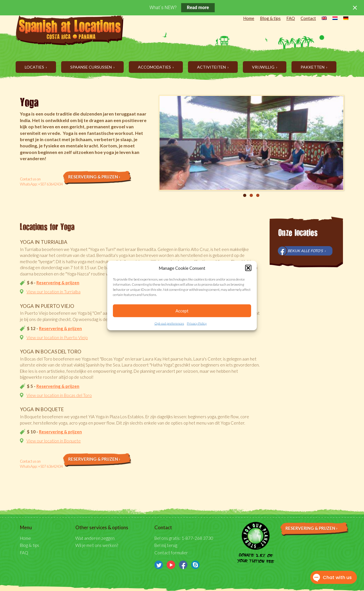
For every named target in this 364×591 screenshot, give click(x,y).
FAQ (291, 18)
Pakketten (313, 67)
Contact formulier (171, 553)
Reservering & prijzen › (94, 177)
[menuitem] (321, 19)
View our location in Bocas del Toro (59, 395)
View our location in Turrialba (53, 292)
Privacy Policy (197, 323)
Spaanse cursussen (91, 67)
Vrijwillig (264, 67)
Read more (198, 8)
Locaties (35, 67)
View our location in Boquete (54, 441)
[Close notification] (355, 8)
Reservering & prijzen (58, 283)
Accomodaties (155, 67)
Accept (182, 311)
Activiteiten (212, 67)
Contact (308, 18)
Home (249, 18)
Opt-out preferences (169, 323)
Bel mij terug (166, 545)
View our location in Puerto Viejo (57, 337)
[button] (248, 268)
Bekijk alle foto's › (307, 251)
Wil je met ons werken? (97, 545)
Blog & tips (270, 18)
